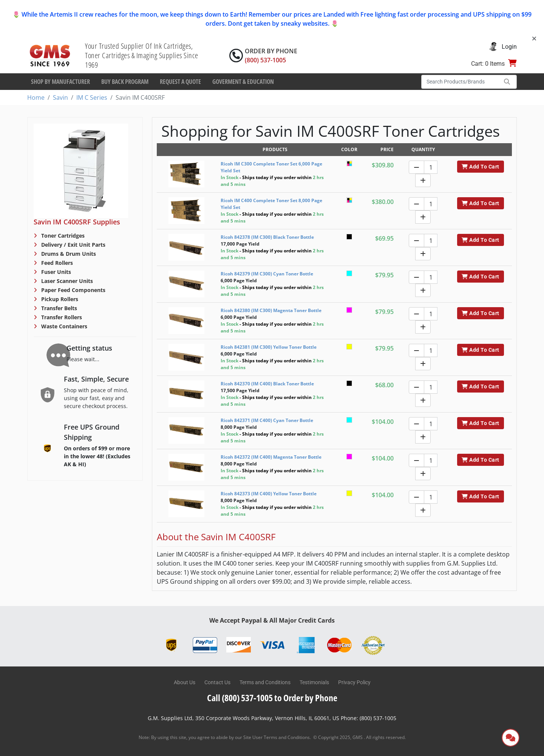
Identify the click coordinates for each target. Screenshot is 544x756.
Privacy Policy (354, 682)
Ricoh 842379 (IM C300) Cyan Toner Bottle (267, 274)
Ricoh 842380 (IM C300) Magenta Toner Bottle (271, 310)
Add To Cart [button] (480, 167)
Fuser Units (55, 272)
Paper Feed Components (73, 290)
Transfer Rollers (61, 317)
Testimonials (314, 682)
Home (36, 97)
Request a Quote (180, 82)
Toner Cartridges (62, 236)
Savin (60, 97)
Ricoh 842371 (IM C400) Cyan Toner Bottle (267, 420)
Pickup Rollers (59, 299)
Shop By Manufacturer (60, 82)
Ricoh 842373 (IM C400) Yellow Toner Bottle (269, 494)
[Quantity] (431, 167)
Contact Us (217, 682)
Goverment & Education (243, 82)
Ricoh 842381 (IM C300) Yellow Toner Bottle (269, 347)
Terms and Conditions (265, 682)
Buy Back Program (125, 82)
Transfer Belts (58, 308)
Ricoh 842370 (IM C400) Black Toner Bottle (267, 384)
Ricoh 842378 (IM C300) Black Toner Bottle (267, 237)
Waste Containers (63, 326)
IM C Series (92, 97)
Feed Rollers (56, 263)
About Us (185, 682)
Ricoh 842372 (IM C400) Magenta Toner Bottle (271, 457)
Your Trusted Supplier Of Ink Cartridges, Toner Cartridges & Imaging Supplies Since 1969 (142, 55)
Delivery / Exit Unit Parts (73, 245)
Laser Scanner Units (66, 281)
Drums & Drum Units (68, 254)
